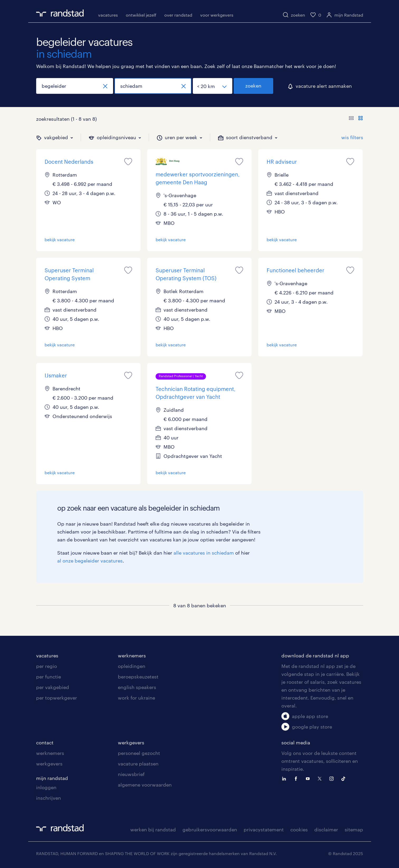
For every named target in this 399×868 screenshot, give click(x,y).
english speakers (137, 687)
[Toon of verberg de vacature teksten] (356, 119)
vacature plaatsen (138, 764)
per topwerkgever (57, 698)
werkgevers (49, 764)
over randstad (178, 15)
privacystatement (264, 830)
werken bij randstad (153, 830)
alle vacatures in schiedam (204, 553)
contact (45, 743)
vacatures (108, 15)
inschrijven (49, 798)
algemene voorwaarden (145, 785)
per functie (49, 677)
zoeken (253, 86)
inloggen (46, 787)
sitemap (354, 830)
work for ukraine (136, 698)
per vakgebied (53, 687)
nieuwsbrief (131, 774)
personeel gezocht (139, 753)
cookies (299, 830)
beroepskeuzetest (138, 677)
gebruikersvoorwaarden (210, 830)
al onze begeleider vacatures (90, 561)
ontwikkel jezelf (141, 15)
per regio (47, 666)
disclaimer (326, 830)
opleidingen (132, 666)
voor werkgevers (217, 15)
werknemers (132, 656)
